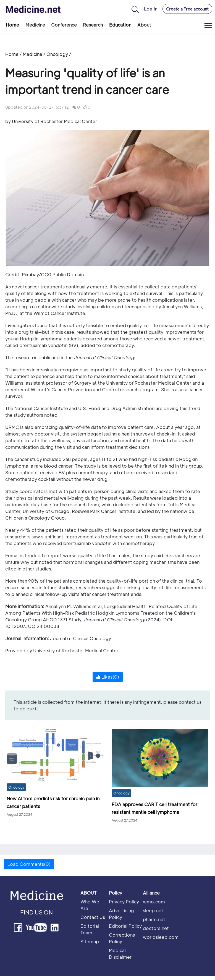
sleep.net (153, 910)
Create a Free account (187, 9)
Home (12, 25)
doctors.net (156, 928)
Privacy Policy (124, 902)
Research (93, 25)
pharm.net (154, 919)
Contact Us (93, 917)
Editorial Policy (125, 926)
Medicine (35, 25)
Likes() (108, 677)
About (144, 25)
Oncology (57, 54)
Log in (151, 9)
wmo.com (154, 902)
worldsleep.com (161, 937)
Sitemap (90, 941)
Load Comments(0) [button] (29, 864)
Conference (64, 25)
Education (120, 25)
